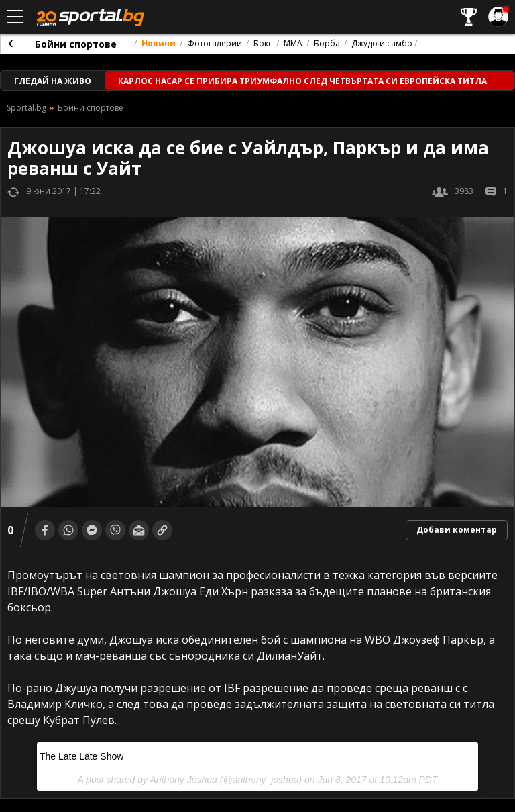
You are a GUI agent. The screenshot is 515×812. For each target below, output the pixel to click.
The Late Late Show (81, 756)
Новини (159, 43)
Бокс (263, 43)
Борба (327, 43)
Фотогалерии (215, 43)
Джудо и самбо (382, 43)
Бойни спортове (76, 44)
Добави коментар (457, 530)
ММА (293, 43)
